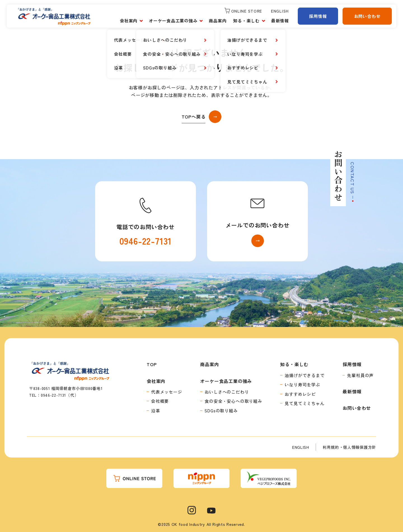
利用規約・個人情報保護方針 (349, 447)
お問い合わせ (367, 16)
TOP (152, 364)
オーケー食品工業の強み (173, 21)
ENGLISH (301, 447)
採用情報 (318, 16)
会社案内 (129, 21)
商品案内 (218, 21)
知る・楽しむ (246, 21)
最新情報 (280, 21)
